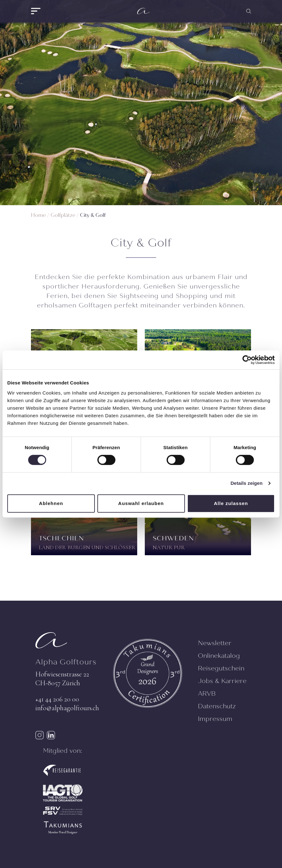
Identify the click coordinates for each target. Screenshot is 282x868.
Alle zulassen (231, 503)
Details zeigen (246, 483)
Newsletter (215, 643)
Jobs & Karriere (222, 681)
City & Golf (93, 215)
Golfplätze (63, 215)
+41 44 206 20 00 (57, 699)
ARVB (207, 694)
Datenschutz (217, 706)
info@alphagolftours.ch (67, 708)
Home (38, 215)
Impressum (215, 719)
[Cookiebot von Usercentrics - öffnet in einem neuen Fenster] (247, 360)
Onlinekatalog (219, 656)
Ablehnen (51, 503)
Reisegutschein (221, 668)
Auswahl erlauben (141, 503)
